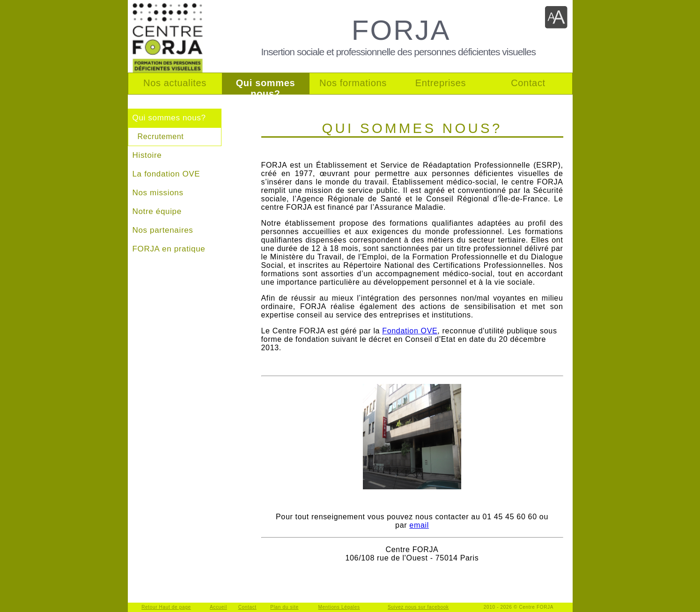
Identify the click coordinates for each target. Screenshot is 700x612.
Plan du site (284, 607)
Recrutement (161, 136)
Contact (247, 607)
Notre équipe (157, 211)
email (419, 525)
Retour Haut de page (166, 607)
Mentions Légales (339, 607)
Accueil (218, 607)
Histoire (147, 155)
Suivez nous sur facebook (418, 607)
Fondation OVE (410, 331)
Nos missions (158, 193)
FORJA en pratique (169, 249)
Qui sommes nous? (169, 118)
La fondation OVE (166, 174)
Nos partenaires (163, 230)
